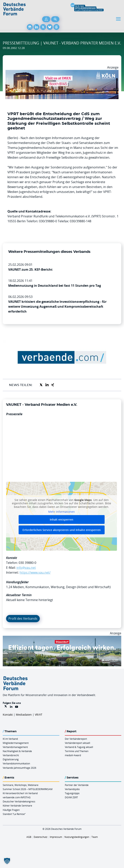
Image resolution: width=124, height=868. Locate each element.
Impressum (56, 837)
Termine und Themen (77, 751)
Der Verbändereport (76, 739)
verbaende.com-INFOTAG (17, 797)
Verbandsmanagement (15, 747)
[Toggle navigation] (119, 19)
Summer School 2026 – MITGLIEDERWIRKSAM (28, 789)
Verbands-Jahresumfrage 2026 (19, 768)
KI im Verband (10, 739)
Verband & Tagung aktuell (79, 747)
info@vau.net (26, 568)
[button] (7, 861)
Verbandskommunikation (16, 763)
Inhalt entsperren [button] (62, 519)
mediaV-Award (73, 755)
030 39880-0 (27, 563)
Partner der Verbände (77, 785)
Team (95, 837)
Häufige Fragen (11, 810)
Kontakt (8, 715)
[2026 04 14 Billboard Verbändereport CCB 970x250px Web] (62, 72)
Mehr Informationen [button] (62, 512)
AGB (29, 837)
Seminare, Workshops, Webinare (21, 785)
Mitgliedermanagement (16, 743)
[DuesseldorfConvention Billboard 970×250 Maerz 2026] (62, 638)
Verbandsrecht (11, 755)
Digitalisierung (11, 759)
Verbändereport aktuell (77, 743)
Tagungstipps (72, 793)
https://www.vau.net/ (35, 572)
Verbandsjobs (72, 789)
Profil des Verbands (23, 618)
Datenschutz (41, 837)
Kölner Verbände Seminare (17, 806)
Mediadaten (24, 715)
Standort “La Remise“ (14, 814)
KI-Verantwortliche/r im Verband (20, 793)
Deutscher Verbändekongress (19, 801)
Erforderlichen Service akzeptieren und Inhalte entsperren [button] (62, 530)
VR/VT (39, 715)
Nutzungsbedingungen (77, 837)
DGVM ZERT (71, 797)
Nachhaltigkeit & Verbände (17, 751)
